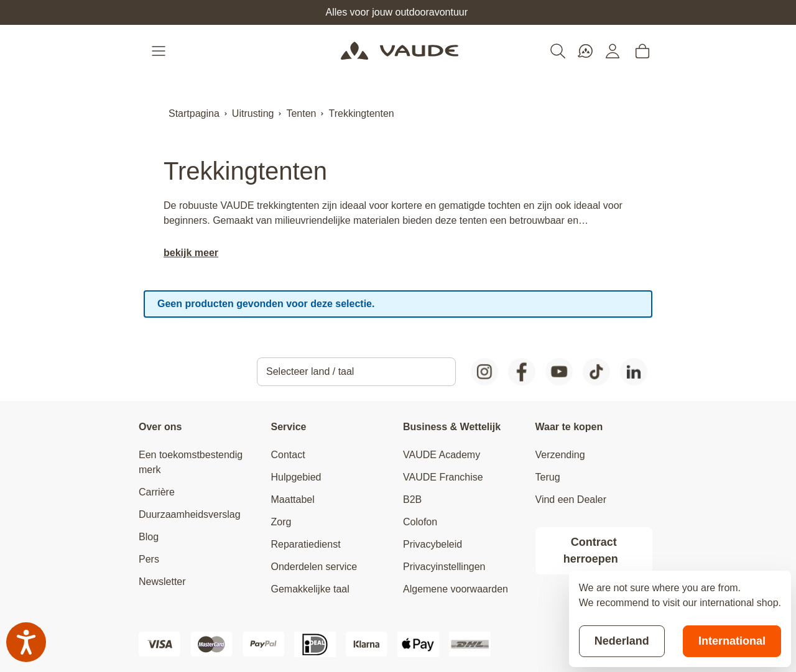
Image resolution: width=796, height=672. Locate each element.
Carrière (157, 492)
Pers (149, 559)
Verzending (560, 455)
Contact (288, 455)
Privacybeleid (433, 544)
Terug (548, 477)
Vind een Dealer (571, 499)
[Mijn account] (613, 51)
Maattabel (293, 499)
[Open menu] (160, 51)
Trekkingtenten (361, 113)
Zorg (281, 522)
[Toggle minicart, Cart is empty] (642, 51)
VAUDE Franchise (443, 477)
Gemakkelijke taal (310, 589)
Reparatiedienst (306, 544)
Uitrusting (253, 113)
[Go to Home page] (400, 51)
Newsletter (162, 582)
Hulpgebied (296, 477)
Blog (149, 537)
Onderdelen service (314, 567)
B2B (412, 499)
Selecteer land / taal (310, 371)
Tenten (301, 113)
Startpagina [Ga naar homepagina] (194, 113)
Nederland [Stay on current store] (622, 641)
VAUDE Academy (442, 455)
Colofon (420, 522)
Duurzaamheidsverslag (190, 514)
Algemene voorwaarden (456, 589)
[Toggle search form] (558, 51)
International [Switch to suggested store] (732, 641)
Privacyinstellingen (444, 567)
